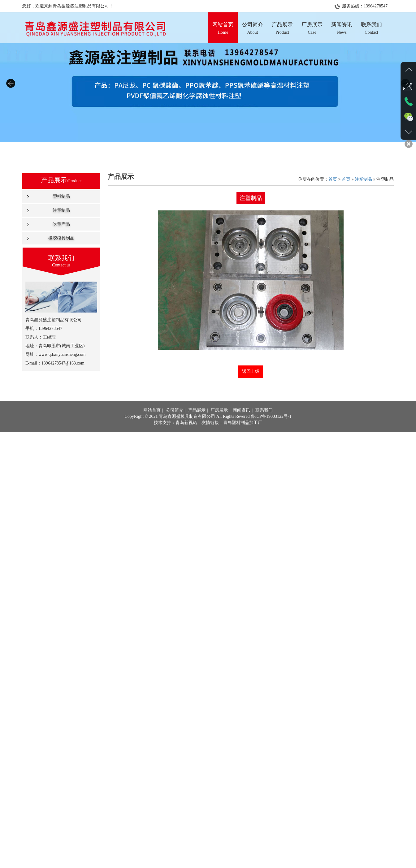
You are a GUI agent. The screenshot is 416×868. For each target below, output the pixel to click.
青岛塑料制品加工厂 (243, 431)
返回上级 (251, 371)
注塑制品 (61, 210)
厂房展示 (219, 419)
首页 (333, 179)
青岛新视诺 (186, 431)
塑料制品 (61, 196)
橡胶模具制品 (61, 238)
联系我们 (264, 419)
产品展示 (197, 419)
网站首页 (152, 419)
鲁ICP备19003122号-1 (271, 425)
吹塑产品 (61, 224)
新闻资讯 (241, 419)
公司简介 (175, 419)
